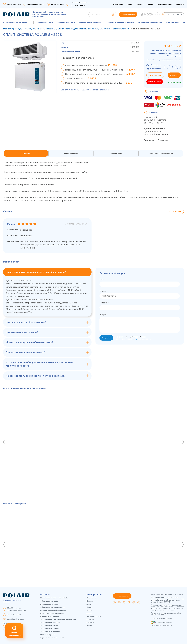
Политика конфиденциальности (163, 618)
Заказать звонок (128, 14)
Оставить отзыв (175, 211)
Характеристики (71, 153)
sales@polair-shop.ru (36, 4)
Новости (140, 4)
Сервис (89, 610)
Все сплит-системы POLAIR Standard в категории (85, 90)
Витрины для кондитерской (150, 22)
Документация (116, 153)
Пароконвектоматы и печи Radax (17, 22)
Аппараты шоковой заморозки (121, 22)
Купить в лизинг (155, 82)
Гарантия (90, 613)
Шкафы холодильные (175, 22)
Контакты (180, 4)
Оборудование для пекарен (91, 22)
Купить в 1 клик (155, 75)
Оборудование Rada (44, 22)
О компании (118, 4)
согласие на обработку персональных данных (134, 339)
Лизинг (130, 4)
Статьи (89, 607)
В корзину (174, 75)
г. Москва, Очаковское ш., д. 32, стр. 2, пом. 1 (81, 4)
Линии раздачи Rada (66, 22)
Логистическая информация (161, 153)
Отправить (106, 338)
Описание (26, 153)
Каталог (45, 594)
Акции (150, 4)
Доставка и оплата (164, 4)
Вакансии (90, 620)
